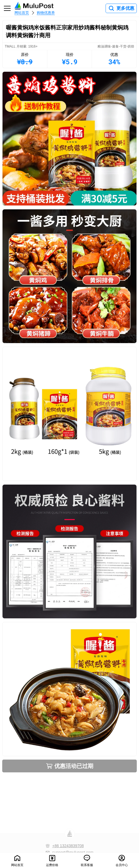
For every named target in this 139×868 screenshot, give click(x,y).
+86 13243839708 (68, 846)
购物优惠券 (46, 13)
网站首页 (22, 13)
